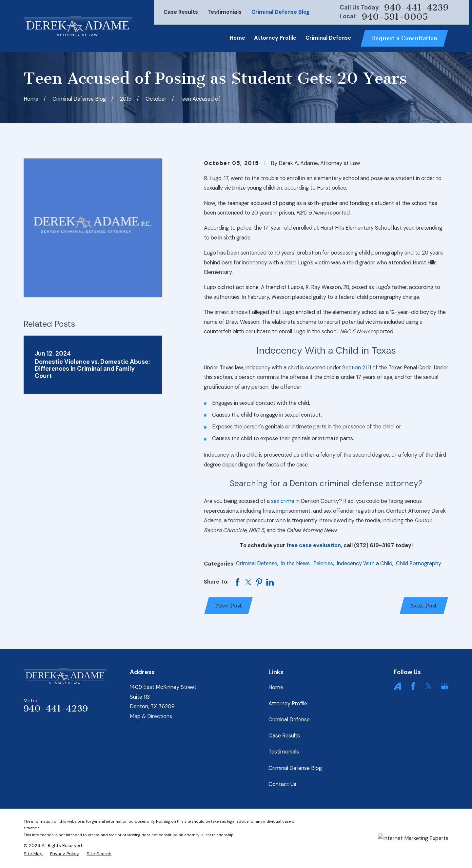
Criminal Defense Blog (280, 12)
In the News (295, 563)
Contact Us (282, 784)
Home (276, 687)
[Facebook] (413, 686)
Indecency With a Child (364, 563)
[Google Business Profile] (445, 686)
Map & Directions (151, 716)
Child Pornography (419, 563)
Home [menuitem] (237, 38)
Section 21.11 (357, 368)
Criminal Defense (257, 563)
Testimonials (225, 12)
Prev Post (229, 606)
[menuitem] (33, 854)
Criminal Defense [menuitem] (328, 38)
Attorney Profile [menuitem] (275, 38)
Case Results (181, 12)
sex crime (283, 501)
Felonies (323, 563)
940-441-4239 (416, 8)
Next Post (424, 606)
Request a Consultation (404, 38)
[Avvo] (397, 686)
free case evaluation (314, 545)
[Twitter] (429, 686)
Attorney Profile (288, 703)
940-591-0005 (395, 17)
